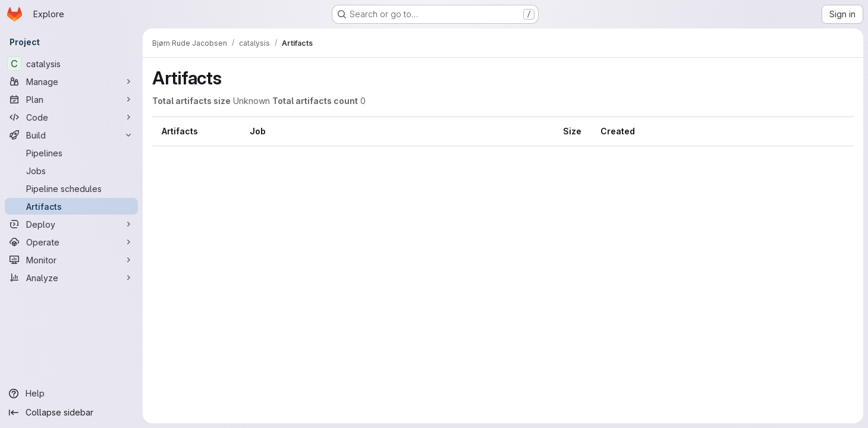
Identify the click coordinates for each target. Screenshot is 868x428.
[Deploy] (71, 224)
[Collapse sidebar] (71, 413)
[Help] (71, 394)
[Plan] (71, 99)
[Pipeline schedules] (71, 188)
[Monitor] (71, 260)
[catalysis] (71, 64)
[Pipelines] (71, 153)
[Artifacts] (71, 206)
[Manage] (71, 81)
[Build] (71, 135)
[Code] (71, 117)
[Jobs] (71, 171)
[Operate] (71, 242)
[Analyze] (71, 278)
